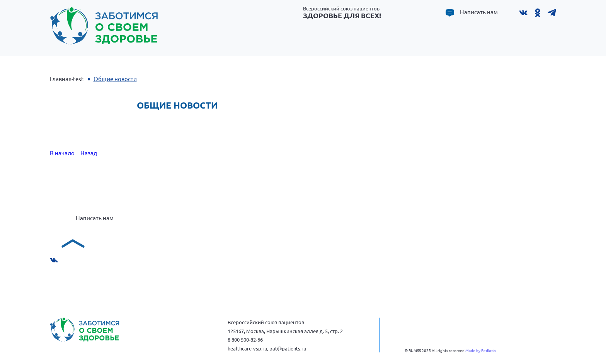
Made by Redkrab (481, 350)
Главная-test (67, 79)
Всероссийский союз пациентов (342, 12)
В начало (62, 153)
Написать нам (479, 12)
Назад (89, 153)
